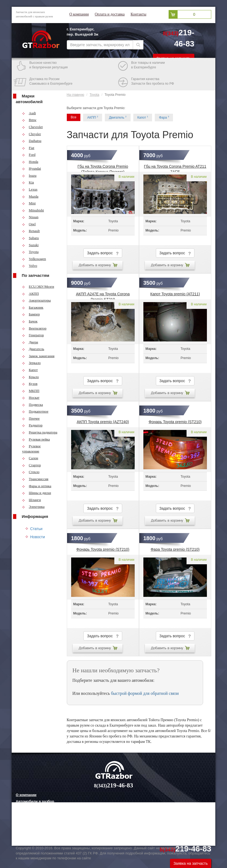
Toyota (30, 252)
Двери (30, 342)
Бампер (31, 314)
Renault (31, 231)
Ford (29, 155)
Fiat (28, 148)
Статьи (36, 529)
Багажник (33, 307)
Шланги (31, 500)
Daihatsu (32, 141)
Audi (29, 113)
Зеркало (31, 363)
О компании (79, 14)
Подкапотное (35, 411)
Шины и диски (37, 493)
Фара (164, 117)
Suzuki (30, 245)
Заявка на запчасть (191, 863)
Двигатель (33, 349)
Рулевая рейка (36, 439)
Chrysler (31, 134)
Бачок (30, 321)
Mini (29, 203)
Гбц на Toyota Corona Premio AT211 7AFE (175, 168)
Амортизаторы (36, 300)
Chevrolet (32, 127)
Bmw (29, 120)
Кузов (30, 384)
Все (74, 117)
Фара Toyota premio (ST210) (175, 549)
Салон (30, 458)
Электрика (33, 507)
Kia (28, 182)
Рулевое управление (31, 449)
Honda (30, 162)
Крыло (30, 377)
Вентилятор (34, 328)
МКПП (31, 391)
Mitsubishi (33, 210)
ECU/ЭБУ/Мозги (38, 286)
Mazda (30, 196)
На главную (75, 95)
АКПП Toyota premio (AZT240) (103, 422)
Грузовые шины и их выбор (40, 828)
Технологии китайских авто (40, 835)
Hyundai (31, 168)
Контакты (138, 14)
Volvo (30, 266)
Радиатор (32, 425)
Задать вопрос (103, 253)
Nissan (30, 217)
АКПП (30, 294)
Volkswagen (34, 259)
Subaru (30, 238)
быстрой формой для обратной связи (145, 693)
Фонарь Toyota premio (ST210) (175, 422)
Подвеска (32, 405)
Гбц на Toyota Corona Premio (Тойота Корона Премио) (103, 168)
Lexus (30, 189)
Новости (37, 537)
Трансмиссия (35, 479)
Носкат (31, 397)
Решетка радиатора (40, 432)
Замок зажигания (38, 356)
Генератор (33, 335)
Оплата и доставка (110, 14)
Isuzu (29, 175)
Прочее (31, 418)
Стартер (31, 465)
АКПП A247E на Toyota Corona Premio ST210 (103, 296)
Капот (30, 370)
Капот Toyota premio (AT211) (175, 294)
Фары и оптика (37, 486)
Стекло (31, 472)
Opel (29, 224)
